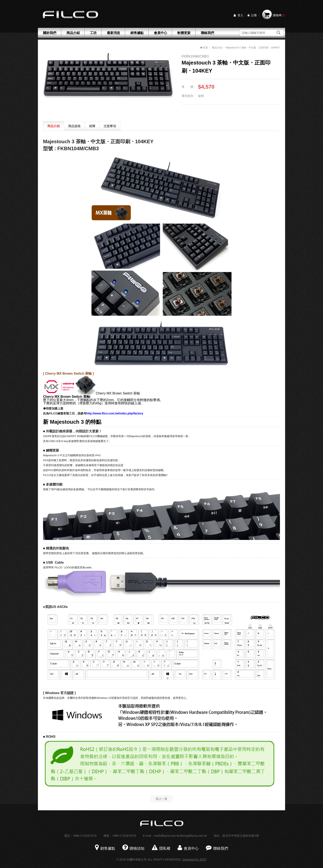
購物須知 (133, 848)
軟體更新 (184, 33)
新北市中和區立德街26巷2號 (241, 836)
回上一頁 (161, 799)
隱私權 (161, 848)
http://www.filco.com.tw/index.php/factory (115, 413)
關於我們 (50, 33)
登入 (238, 15)
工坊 (93, 33)
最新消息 (114, 33)
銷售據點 (137, 33)
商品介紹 (73, 33)
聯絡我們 (207, 33)
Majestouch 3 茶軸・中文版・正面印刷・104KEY (253, 48)
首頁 (204, 48)
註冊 (252, 15)
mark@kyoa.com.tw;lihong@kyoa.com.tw (180, 836)
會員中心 (160, 33)
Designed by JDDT (195, 860)
